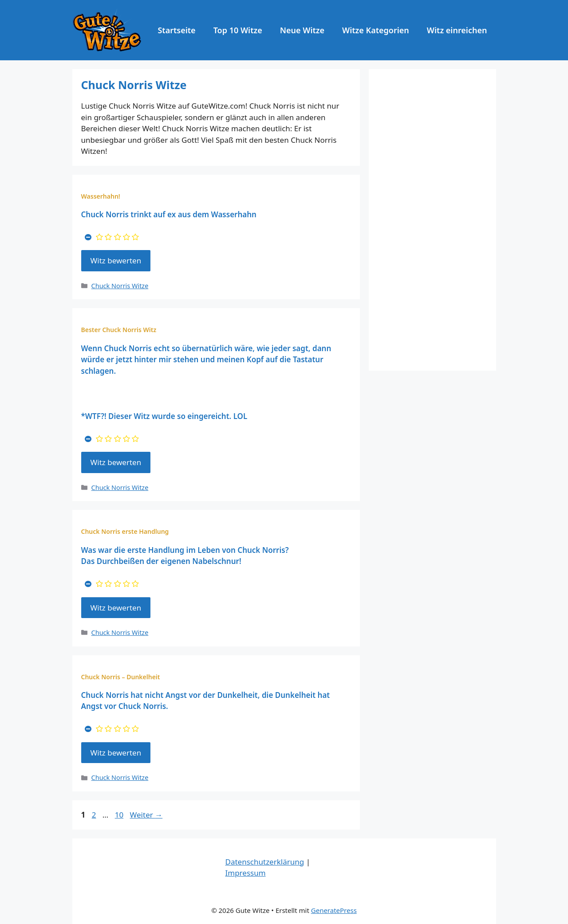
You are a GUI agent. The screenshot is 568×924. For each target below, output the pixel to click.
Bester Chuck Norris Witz (119, 330)
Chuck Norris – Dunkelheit (121, 677)
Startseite (176, 30)
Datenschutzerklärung (265, 862)
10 (120, 815)
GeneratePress (334, 910)
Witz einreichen (457, 30)
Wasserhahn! (101, 196)
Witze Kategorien (376, 30)
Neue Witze (302, 30)
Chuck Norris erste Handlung (125, 531)
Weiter (146, 815)
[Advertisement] (432, 220)
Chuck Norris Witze (120, 286)
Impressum (246, 873)
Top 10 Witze (238, 30)
